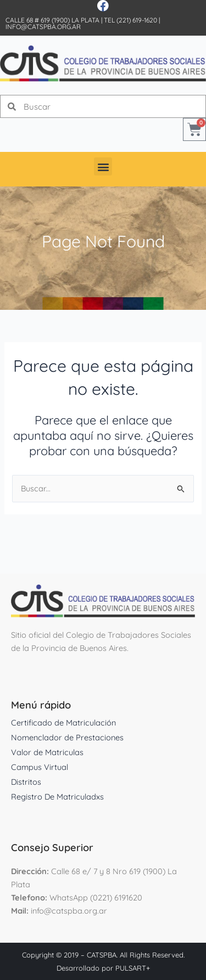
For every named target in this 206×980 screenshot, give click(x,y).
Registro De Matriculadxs (57, 797)
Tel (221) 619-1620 (130, 20)
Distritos (26, 782)
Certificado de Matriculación (63, 723)
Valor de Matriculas (47, 752)
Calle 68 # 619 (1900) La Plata (52, 20)
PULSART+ (133, 968)
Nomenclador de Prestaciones (67, 737)
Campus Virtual (40, 767)
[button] (103, 166)
